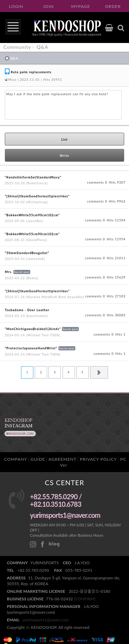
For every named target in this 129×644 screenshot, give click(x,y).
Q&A (42, 47)
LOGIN (16, 6)
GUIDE (38, 459)
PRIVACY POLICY (98, 459)
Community (17, 47)
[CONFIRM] (85, 599)
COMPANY (16, 459)
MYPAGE (81, 6)
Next (99, 372)
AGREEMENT (62, 459)
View (64, 180)
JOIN (48, 6)
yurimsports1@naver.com (46, 620)
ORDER (113, 6)
